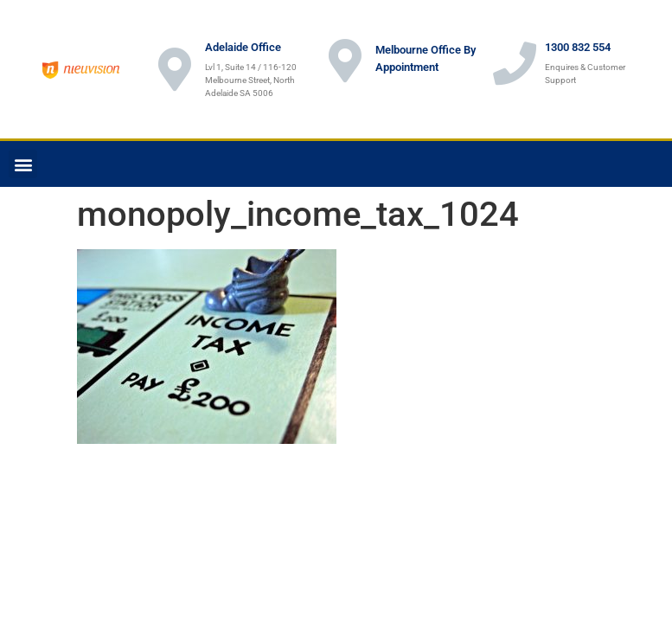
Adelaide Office (243, 47)
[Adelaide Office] (175, 69)
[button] (23, 164)
